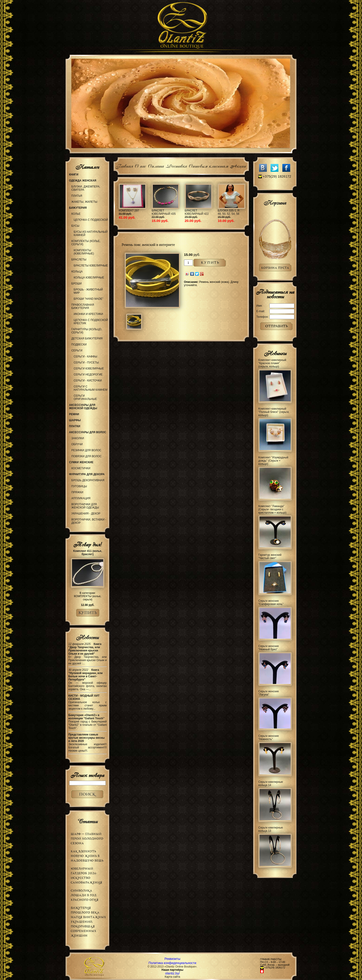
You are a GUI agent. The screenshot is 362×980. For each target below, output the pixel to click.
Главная (124, 165)
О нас (140, 165)
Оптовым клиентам (208, 165)
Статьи (87, 821)
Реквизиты (172, 959)
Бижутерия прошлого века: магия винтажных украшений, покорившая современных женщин (88, 922)
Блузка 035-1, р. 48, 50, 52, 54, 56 (229, 212)
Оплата (156, 165)
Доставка (176, 165)
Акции (238, 165)
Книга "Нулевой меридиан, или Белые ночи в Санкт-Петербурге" (86, 675)
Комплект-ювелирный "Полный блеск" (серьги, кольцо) (274, 412)
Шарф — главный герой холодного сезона (87, 839)
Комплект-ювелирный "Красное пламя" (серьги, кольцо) (272, 363)
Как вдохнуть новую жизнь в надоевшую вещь (87, 856)
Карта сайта (172, 977)
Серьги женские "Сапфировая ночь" (271, 602)
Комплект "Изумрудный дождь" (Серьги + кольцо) (273, 461)
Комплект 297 (129, 211)
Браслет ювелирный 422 (197, 212)
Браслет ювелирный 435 (164, 212)
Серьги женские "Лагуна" (269, 693)
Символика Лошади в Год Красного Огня (84, 895)
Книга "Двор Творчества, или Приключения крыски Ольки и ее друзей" (85, 649)
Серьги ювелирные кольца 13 (271, 829)
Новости (87, 637)
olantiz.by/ (172, 973)
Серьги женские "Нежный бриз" (269, 648)
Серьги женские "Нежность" (269, 738)
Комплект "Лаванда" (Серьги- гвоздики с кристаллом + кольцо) (272, 509)
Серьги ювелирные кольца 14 (271, 783)
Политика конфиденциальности (173, 963)
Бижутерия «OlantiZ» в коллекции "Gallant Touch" (86, 717)
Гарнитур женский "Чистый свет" (270, 557)
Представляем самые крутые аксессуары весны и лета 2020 (86, 738)
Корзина (275, 203)
